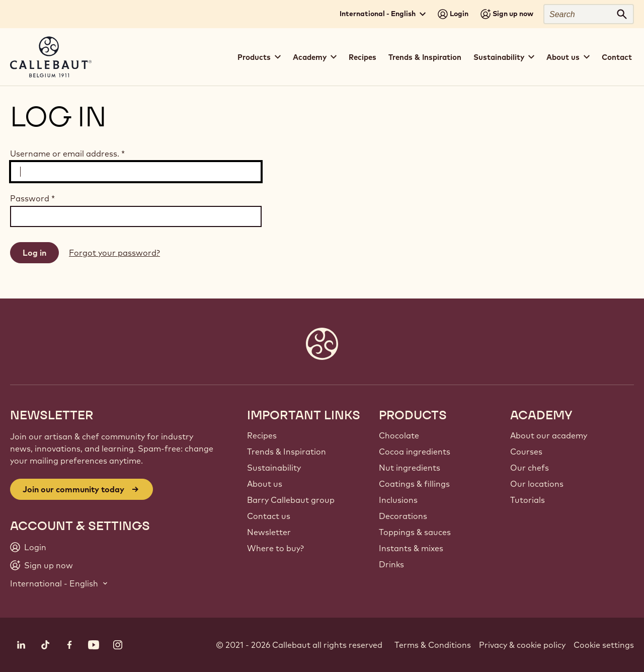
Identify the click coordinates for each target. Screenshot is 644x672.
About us (265, 484)
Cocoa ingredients (415, 452)
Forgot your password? (114, 253)
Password (32, 198)
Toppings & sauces (415, 532)
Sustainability (274, 468)
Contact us (269, 516)
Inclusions (398, 500)
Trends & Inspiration (425, 57)
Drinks (391, 564)
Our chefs (530, 468)
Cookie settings (604, 645)
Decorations (403, 516)
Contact (617, 57)
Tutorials (528, 500)
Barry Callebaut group (291, 500)
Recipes (363, 57)
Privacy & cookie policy (522, 645)
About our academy (549, 435)
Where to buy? (275, 548)
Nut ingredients (410, 468)
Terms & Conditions (433, 645)
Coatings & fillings (414, 484)
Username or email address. (67, 154)
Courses (526, 452)
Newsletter (269, 532)
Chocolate (399, 435)
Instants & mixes (411, 548)
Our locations (537, 484)
